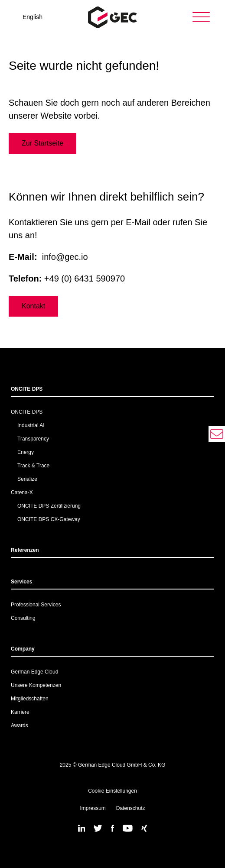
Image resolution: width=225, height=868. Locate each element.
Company (23, 649)
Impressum (93, 808)
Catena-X (22, 492)
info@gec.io (65, 257)
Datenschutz (131, 808)
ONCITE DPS (27, 389)
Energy (26, 452)
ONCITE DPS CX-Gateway (49, 519)
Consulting (23, 618)
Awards (20, 725)
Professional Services (36, 605)
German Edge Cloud (34, 672)
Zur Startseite (42, 143)
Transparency (33, 439)
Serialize (27, 479)
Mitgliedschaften (30, 699)
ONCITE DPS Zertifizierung (49, 506)
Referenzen (25, 550)
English (33, 17)
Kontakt (33, 306)
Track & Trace (33, 466)
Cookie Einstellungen (112, 791)
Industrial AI (31, 425)
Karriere (20, 712)
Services (21, 582)
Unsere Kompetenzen (36, 685)
